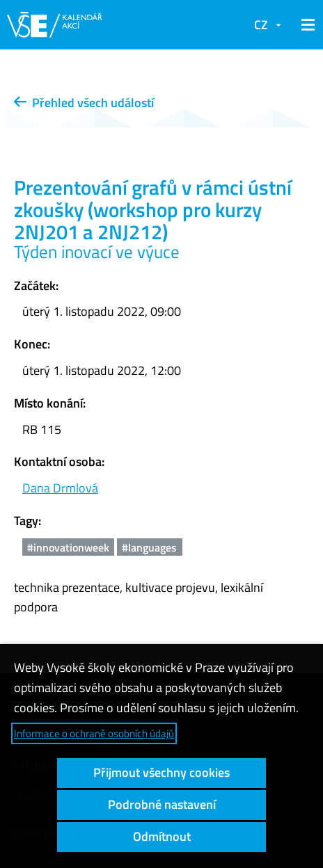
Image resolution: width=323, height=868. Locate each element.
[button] (306, 25)
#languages (149, 547)
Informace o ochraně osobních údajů (94, 733)
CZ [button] (261, 25)
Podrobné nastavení (162, 804)
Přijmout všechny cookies (161, 772)
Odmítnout (162, 836)
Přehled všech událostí (84, 103)
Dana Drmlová (60, 488)
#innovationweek (68, 547)
